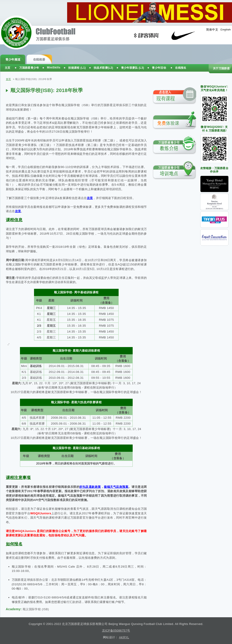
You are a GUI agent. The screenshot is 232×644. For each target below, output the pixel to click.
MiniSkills (54, 68)
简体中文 (212, 30)
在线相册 (39, 60)
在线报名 (181, 68)
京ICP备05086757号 (116, 631)
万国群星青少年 (29, 68)
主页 (8, 68)
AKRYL (124, 637)
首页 (9, 79)
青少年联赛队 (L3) (133, 68)
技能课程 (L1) (77, 68)
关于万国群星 (221, 68)
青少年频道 (13, 60)
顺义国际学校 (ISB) (36, 609)
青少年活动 (159, 68)
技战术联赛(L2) (103, 68)
